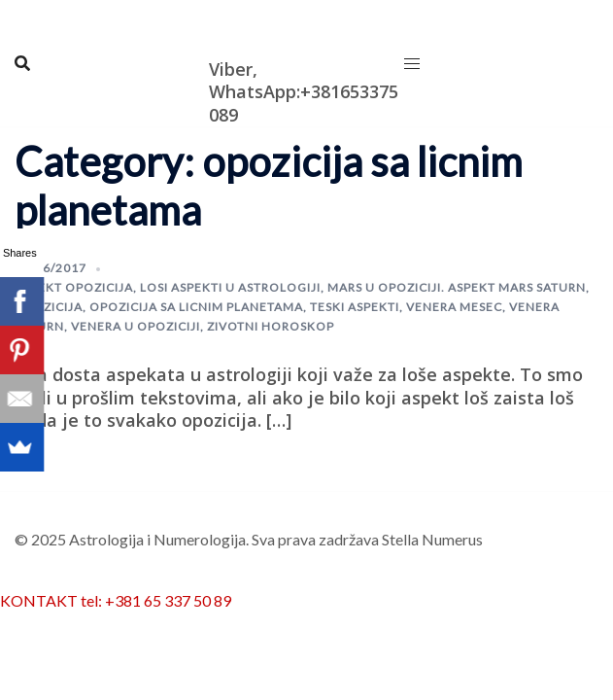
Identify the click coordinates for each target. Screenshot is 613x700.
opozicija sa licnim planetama (196, 307)
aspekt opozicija (74, 287)
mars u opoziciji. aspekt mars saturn (457, 287)
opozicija (49, 307)
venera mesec (454, 307)
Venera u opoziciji (136, 326)
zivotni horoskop (271, 326)
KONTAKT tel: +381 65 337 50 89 (116, 600)
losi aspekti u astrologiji (230, 287)
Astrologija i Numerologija (268, 26)
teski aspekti (355, 307)
